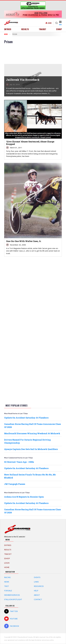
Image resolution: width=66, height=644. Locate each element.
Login (49, 23)
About (37, 595)
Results (25, 29)
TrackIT (42, 29)
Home (7, 567)
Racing (7, 577)
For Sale (8, 591)
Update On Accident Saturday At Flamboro (26, 418)
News (6, 34)
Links (36, 582)
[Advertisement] (33, 294)
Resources (39, 586)
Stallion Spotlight (13, 599)
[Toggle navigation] (60, 23)
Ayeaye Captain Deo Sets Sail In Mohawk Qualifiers (31, 449)
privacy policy (49, 640)
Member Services (12, 595)
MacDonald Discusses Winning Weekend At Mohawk (32, 433)
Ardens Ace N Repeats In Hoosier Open (24, 497)
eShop (59, 29)
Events (37, 577)
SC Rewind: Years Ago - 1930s (19, 462)
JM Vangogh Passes (15, 484)
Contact (38, 599)
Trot (6, 586)
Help (36, 591)
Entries (8, 29)
